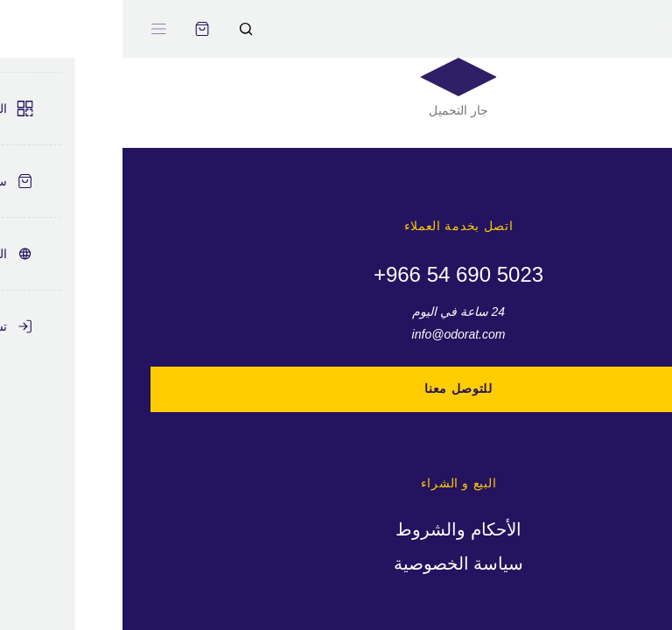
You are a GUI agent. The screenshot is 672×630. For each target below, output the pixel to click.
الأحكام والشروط (336, 529)
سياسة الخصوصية (336, 563)
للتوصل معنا (336, 388)
